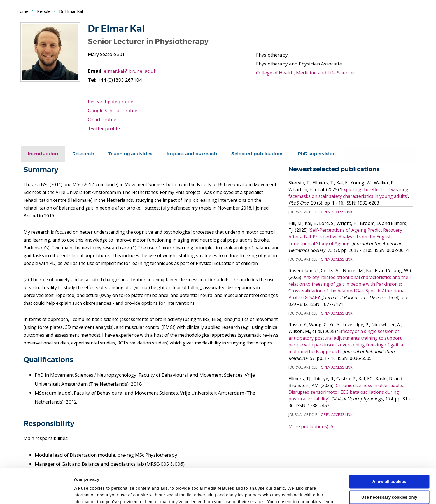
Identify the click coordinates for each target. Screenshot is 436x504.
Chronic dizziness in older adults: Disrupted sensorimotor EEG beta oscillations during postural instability (346, 392)
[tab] (43, 154)
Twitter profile (104, 128)
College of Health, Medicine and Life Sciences (306, 73)
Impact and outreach (192, 154)
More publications (312, 426)
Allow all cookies (389, 451)
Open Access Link (337, 212)
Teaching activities (130, 154)
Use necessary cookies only (389, 466)
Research (83, 154)
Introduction (43, 154)
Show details (86, 493)
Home (23, 11)
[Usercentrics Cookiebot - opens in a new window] (36, 493)
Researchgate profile (111, 101)
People (44, 11)
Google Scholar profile (113, 110)
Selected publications (257, 154)
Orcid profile (102, 119)
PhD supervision (317, 154)
